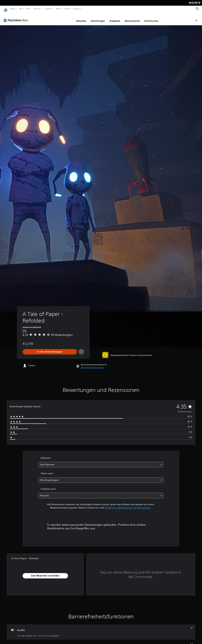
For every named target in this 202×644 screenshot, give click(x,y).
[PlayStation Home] (6, 9)
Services (37, 9)
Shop (67, 9)
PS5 (21, 9)
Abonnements (116, 18)
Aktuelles (64, 18)
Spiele (12, 9)
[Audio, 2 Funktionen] (101, 629)
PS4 (28, 9)
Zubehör (48, 9)
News (58, 9)
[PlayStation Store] (16, 17)
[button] (93, 365)
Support (76, 9)
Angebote (98, 18)
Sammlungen (81, 18)
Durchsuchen (135, 18)
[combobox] (101, 462)
